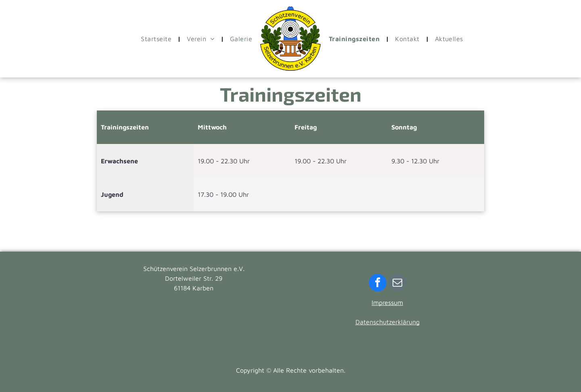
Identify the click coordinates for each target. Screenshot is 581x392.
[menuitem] (158, 39)
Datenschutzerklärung (388, 322)
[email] (397, 284)
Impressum (387, 302)
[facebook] (378, 284)
